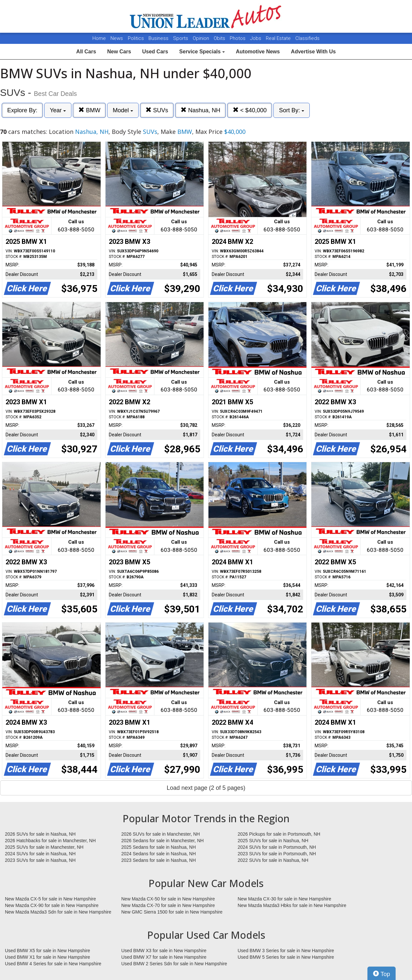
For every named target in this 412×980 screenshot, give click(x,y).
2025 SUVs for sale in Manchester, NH (44, 847)
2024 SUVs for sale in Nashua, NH (40, 854)
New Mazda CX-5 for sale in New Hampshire (50, 899)
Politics (136, 38)
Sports (181, 38)
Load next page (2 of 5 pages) (206, 788)
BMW (89, 110)
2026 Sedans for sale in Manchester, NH (162, 841)
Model (123, 110)
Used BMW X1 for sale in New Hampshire (48, 957)
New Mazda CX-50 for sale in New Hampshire (168, 899)
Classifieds (307, 38)
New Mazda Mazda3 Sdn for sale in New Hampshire (58, 912)
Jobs (256, 38)
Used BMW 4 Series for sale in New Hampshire (53, 964)
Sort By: (292, 110)
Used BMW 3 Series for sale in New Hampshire (286, 951)
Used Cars (155, 52)
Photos (238, 38)
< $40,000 (250, 110)
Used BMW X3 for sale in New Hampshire (164, 951)
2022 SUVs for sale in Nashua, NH (273, 860)
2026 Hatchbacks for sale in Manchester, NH (50, 841)
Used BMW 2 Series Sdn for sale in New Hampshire (174, 964)
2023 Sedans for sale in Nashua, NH (158, 860)
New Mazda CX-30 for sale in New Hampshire (284, 899)
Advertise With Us (314, 52)
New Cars (119, 52)
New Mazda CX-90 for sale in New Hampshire (52, 905)
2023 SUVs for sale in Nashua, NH (40, 860)
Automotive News (258, 52)
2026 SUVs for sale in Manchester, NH (161, 834)
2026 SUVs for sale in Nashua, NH (40, 834)
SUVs (157, 110)
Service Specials (202, 52)
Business (159, 38)
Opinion (202, 38)
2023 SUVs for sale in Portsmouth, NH (277, 854)
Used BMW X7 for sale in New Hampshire (164, 957)
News (117, 38)
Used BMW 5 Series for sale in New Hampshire (286, 957)
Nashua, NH (200, 110)
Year (58, 110)
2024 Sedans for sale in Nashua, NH (158, 854)
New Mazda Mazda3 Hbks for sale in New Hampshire (292, 905)
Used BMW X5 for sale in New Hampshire (48, 951)
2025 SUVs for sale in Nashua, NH (273, 841)
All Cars (86, 52)
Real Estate (279, 38)
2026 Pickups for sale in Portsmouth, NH (279, 834)
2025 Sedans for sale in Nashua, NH (158, 847)
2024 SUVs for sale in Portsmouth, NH (277, 847)
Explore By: (22, 110)
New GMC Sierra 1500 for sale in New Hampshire (172, 912)
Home (99, 38)
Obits (220, 38)
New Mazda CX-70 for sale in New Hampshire (168, 905)
